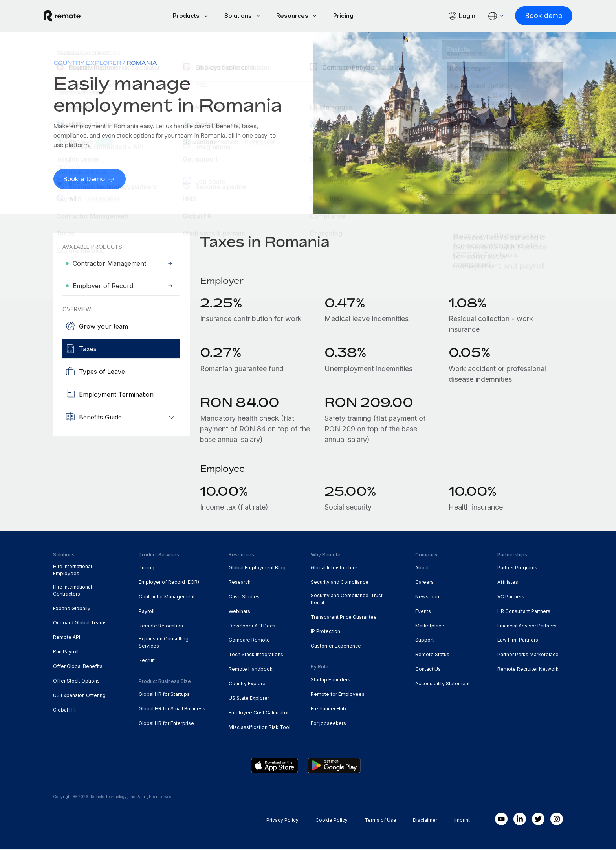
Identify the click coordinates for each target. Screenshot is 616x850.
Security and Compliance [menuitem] (340, 583)
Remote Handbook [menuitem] (251, 670)
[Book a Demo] (91, 180)
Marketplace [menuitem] (430, 627)
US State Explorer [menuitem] (249, 699)
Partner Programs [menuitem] (517, 569)
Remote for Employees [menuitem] (338, 695)
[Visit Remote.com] (71, 17)
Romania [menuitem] (142, 64)
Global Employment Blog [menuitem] (257, 569)
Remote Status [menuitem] (432, 656)
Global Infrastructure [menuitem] (334, 569)
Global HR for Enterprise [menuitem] (166, 724)
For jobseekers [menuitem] (328, 724)
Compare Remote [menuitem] (249, 641)
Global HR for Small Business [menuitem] (172, 710)
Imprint (462, 821)
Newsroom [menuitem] (428, 598)
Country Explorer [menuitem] (87, 64)
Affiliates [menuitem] (508, 583)
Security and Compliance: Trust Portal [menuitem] (347, 600)
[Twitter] (538, 820)
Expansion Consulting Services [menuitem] (164, 643)
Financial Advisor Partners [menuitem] (527, 627)
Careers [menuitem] (424, 583)
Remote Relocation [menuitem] (161, 627)
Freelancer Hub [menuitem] (328, 710)
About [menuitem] (422, 569)
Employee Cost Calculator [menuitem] (259, 714)
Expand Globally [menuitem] (72, 610)
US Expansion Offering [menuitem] (79, 696)
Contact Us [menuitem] (428, 670)
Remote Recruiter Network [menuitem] (528, 670)
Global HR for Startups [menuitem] (164, 695)
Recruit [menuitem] (147, 661)
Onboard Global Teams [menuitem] (80, 624)
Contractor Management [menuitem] (167, 598)
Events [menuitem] (423, 612)
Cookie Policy (332, 821)
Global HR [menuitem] (64, 711)
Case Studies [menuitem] (244, 598)
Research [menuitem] (240, 583)
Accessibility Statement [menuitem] (443, 685)
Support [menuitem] (424, 641)
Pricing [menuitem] (147, 569)
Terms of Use (380, 821)
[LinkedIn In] (520, 820)
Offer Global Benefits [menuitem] (78, 667)
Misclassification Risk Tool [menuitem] (259, 728)
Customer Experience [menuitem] (336, 647)
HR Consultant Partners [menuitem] (524, 612)
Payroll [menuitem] (147, 612)
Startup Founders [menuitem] (331, 681)
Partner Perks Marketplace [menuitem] (528, 656)
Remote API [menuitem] (67, 638)
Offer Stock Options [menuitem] (76, 682)
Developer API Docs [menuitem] (252, 627)
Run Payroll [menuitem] (66, 653)
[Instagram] (557, 820)
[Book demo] (534, 16)
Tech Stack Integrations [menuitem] (256, 656)
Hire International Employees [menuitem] (72, 571)
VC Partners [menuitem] (511, 598)
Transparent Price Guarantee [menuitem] (344, 618)
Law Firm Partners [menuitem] (518, 641)
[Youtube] (501, 820)
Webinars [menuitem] (239, 612)
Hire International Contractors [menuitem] (72, 592)
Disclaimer (425, 821)
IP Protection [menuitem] (325, 632)
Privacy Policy (282, 821)
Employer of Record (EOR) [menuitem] (169, 583)
